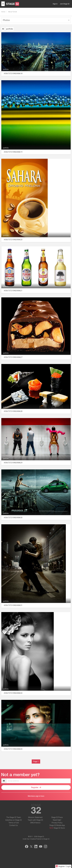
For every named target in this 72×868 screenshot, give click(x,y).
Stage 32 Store (59, 828)
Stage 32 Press (57, 817)
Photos (6, 20)
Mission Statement (35, 817)
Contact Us (14, 825)
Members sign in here (36, 796)
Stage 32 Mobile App (57, 825)
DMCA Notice (35, 823)
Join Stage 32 (65, 4)
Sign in (55, 4)
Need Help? (57, 820)
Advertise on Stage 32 (14, 820)
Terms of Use (14, 823)
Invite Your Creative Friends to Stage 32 (36, 839)
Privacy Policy (57, 823)
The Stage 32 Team (14, 817)
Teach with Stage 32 (35, 820)
